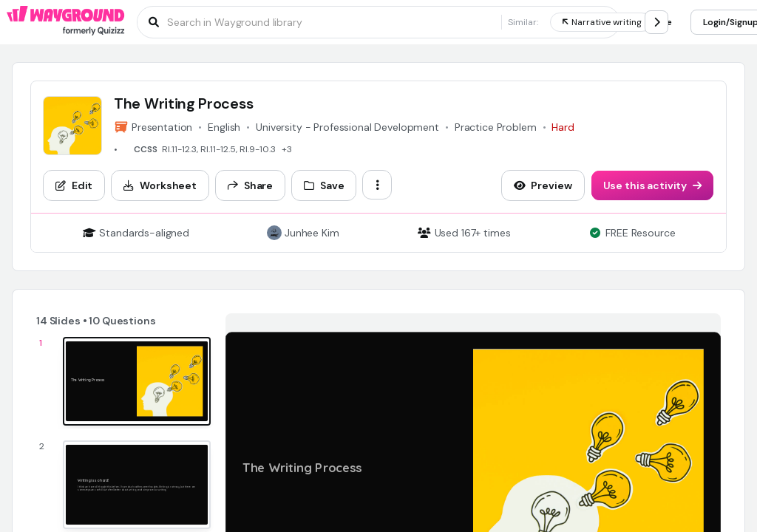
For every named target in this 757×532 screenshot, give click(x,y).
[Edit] (74, 185)
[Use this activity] (653, 185)
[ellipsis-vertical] (377, 185)
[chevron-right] (656, 22)
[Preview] (543, 185)
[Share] (250, 185)
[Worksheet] (160, 185)
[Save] (324, 185)
